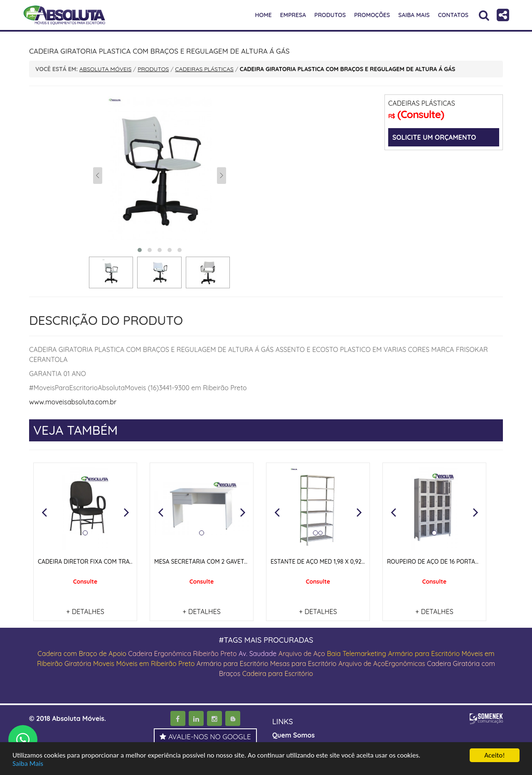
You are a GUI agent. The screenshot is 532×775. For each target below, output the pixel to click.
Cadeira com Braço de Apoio (82, 654)
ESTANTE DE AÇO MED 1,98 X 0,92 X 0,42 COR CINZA (341, 562)
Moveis (104, 664)
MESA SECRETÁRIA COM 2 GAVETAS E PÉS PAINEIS (222, 562)
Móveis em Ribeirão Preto (155, 664)
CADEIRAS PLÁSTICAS (422, 103)
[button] (44, 512)
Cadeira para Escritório (278, 673)
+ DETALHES (85, 612)
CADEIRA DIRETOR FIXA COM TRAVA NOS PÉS (100, 562)
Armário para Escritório (424, 654)
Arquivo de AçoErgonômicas (382, 664)
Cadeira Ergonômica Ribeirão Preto (182, 654)
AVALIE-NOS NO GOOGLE (205, 737)
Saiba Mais (28, 764)
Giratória (78, 664)
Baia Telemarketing (356, 654)
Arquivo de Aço (302, 654)
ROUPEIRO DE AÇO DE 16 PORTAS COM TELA (448, 562)
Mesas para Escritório (303, 664)
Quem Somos (293, 735)
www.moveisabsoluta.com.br (73, 402)
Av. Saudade (257, 654)
